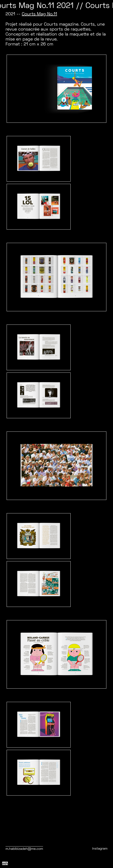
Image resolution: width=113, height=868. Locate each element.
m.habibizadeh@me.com (24, 849)
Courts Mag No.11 (39, 14)
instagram (100, 849)
